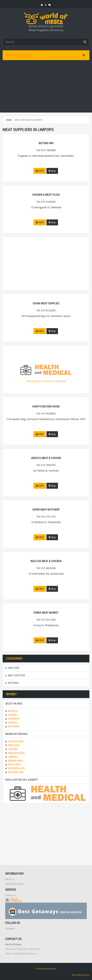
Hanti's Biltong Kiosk (46, 406)
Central (13, 715)
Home (9, 120)
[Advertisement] (46, 86)
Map (52, 171)
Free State (14, 745)
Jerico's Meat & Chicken (46, 458)
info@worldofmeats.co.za (24, 954)
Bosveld (13, 711)
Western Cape (16, 772)
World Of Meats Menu (19, 55)
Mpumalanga (15, 761)
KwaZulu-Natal (16, 753)
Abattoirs (12, 668)
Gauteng (13, 749)
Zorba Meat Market (46, 613)
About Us (10, 879)
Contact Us (11, 895)
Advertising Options (15, 884)
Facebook (10, 929)
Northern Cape (16, 768)
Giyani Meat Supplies (46, 303)
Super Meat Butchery (46, 510)
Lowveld (13, 723)
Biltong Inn (46, 143)
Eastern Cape (16, 742)
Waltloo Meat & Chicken (46, 561)
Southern (14, 726)
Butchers (12, 683)
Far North (14, 719)
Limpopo (13, 757)
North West (15, 765)
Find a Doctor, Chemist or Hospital (46, 374)
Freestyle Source (82, 975)
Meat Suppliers (15, 675)
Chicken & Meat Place (46, 195)
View (40, 171)
